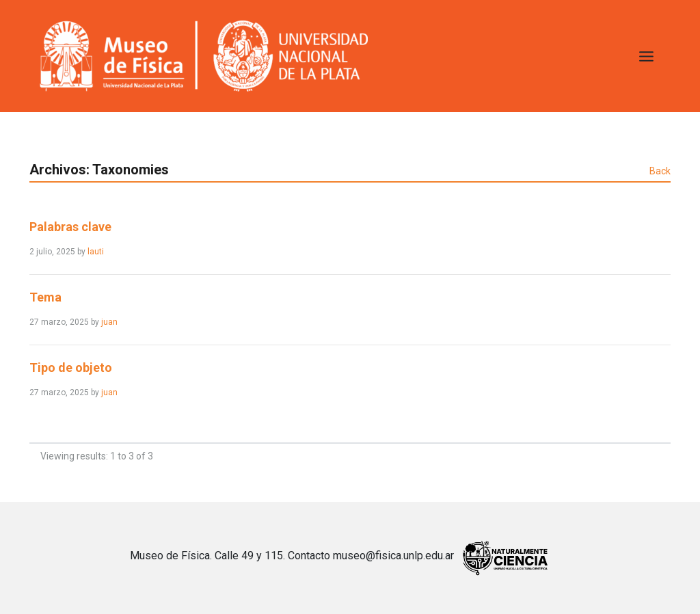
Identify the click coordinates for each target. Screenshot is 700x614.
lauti (96, 252)
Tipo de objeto (71, 368)
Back (660, 171)
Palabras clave (70, 227)
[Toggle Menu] (646, 56)
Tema (45, 297)
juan (109, 322)
